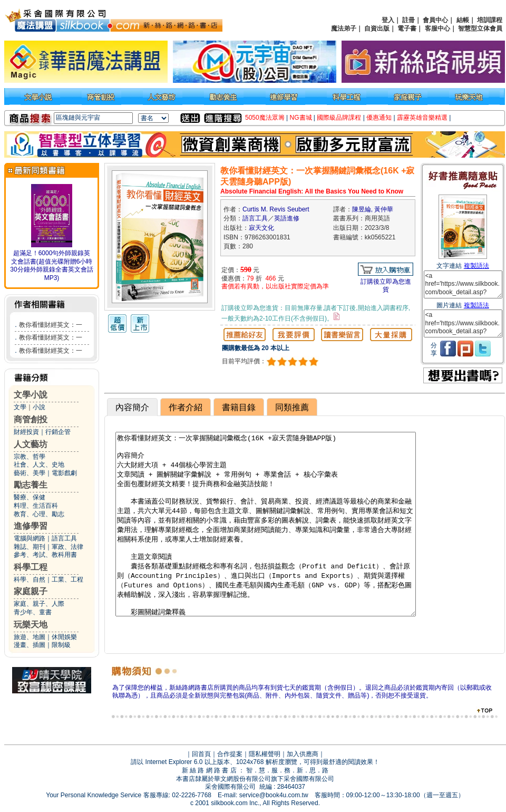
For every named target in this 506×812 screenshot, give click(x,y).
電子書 (407, 28)
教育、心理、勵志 (39, 514)
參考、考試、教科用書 (45, 555)
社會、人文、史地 (39, 465)
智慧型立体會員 (480, 28)
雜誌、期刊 (30, 547)
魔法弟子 (344, 28)
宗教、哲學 (30, 457)
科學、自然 (30, 579)
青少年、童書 (33, 612)
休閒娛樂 (64, 637)
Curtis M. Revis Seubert (276, 209)
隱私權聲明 (265, 754)
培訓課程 (490, 20)
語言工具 (64, 538)
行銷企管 (58, 432)
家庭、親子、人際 (39, 604)
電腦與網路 (30, 538)
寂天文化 (261, 228)
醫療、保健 (30, 497)
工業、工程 (67, 579)
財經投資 (26, 432)
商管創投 (31, 419)
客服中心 (437, 28)
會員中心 (435, 20)
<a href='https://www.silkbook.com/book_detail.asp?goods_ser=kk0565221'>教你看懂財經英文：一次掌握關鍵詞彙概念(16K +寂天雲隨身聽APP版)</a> (463, 284)
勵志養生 (31, 485)
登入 (388, 20)
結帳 (463, 20)
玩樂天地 (31, 625)
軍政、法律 (67, 547)
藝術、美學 (30, 473)
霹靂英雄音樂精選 (422, 118)
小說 (39, 407)
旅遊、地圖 (30, 637)
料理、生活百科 (36, 506)
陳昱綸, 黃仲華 (373, 209)
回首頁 (201, 754)
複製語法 (476, 266)
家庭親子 (31, 591)
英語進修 (287, 218)
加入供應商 (303, 754)
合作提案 (230, 754)
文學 (20, 407)
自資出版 (377, 28)
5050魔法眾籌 (265, 118)
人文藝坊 (31, 444)
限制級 (61, 645)
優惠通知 (379, 118)
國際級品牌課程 (339, 118)
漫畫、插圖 (30, 645)
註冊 (408, 20)
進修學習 (31, 526)
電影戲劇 (64, 473)
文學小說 (31, 395)
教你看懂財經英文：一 (51, 325)
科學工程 (31, 567)
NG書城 (301, 118)
